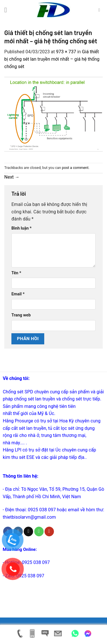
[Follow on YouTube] (49, 531)
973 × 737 (66, 52)
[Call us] (39, 531)
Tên (16, 273)
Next (12, 177)
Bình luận (22, 228)
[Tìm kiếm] (101, 10)
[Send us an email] (28, 531)
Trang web (21, 315)
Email (18, 294)
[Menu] (8, 10)
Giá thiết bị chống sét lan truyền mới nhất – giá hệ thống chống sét (52, 59)
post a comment (75, 168)
